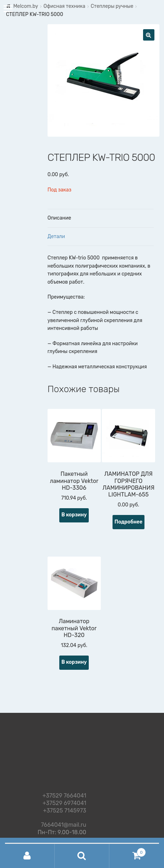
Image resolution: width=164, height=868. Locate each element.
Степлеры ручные (112, 6)
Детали (56, 236)
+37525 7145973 (65, 811)
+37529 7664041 (64, 796)
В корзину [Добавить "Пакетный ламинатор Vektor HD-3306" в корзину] (74, 515)
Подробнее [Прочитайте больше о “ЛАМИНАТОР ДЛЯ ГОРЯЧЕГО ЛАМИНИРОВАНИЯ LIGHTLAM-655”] (129, 522)
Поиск (82, 856)
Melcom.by (26, 6)
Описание (59, 218)
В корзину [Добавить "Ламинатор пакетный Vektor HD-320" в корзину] (74, 662)
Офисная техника (64, 6)
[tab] (101, 219)
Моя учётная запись (27, 856)
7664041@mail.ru (64, 824)
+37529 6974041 (64, 803)
